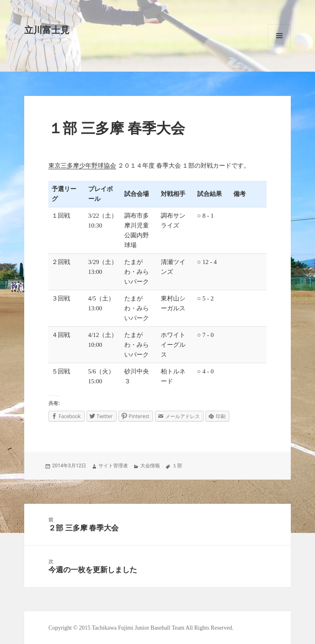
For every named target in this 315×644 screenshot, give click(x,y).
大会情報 (150, 466)
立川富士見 (47, 30)
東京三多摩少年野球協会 (82, 166)
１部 (177, 466)
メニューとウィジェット (279, 36)
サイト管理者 (113, 466)
